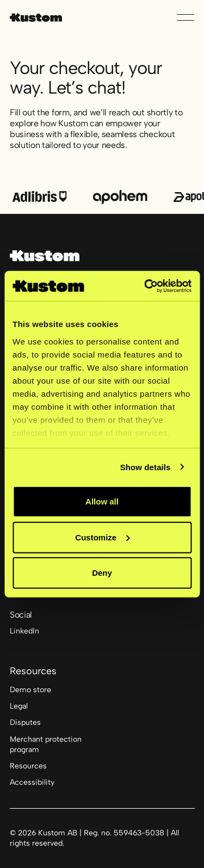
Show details (146, 467)
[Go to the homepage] (45, 256)
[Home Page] (36, 17)
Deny (102, 573)
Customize (102, 537)
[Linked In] (24, 632)
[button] (186, 17)
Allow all (102, 501)
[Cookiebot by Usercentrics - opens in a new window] (145, 286)
